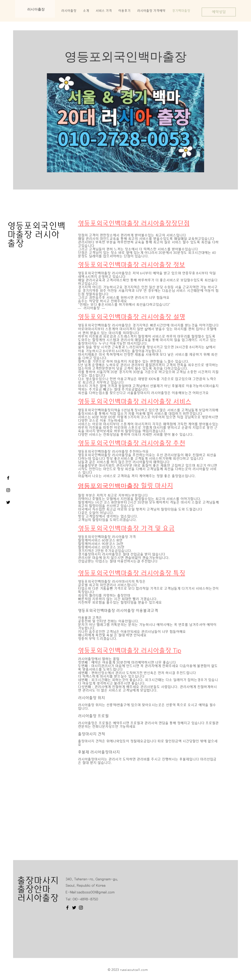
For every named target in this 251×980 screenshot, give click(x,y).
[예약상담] (219, 12)
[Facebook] (67, 908)
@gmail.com (105, 892)
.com (144, 970)
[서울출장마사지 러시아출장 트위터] (8, 502)
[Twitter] (74, 908)
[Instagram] (81, 908)
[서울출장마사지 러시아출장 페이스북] (8, 478)
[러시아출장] (8, 490)
